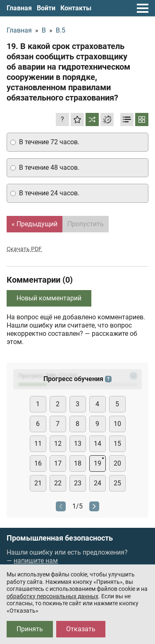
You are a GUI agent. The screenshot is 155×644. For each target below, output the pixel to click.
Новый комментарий (49, 298)
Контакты (76, 8)
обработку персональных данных (52, 596)
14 (98, 444)
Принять (30, 629)
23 (78, 483)
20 (117, 463)
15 (117, 444)
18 (78, 463)
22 (58, 483)
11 (38, 444)
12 (58, 444)
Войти (46, 8)
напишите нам (36, 561)
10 (117, 424)
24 (98, 483)
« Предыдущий (35, 224)
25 (117, 483)
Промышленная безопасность (60, 538)
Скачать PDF (24, 249)
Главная (19, 8)
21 (38, 483)
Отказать (81, 629)
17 (58, 463)
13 (78, 444)
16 (38, 463)
